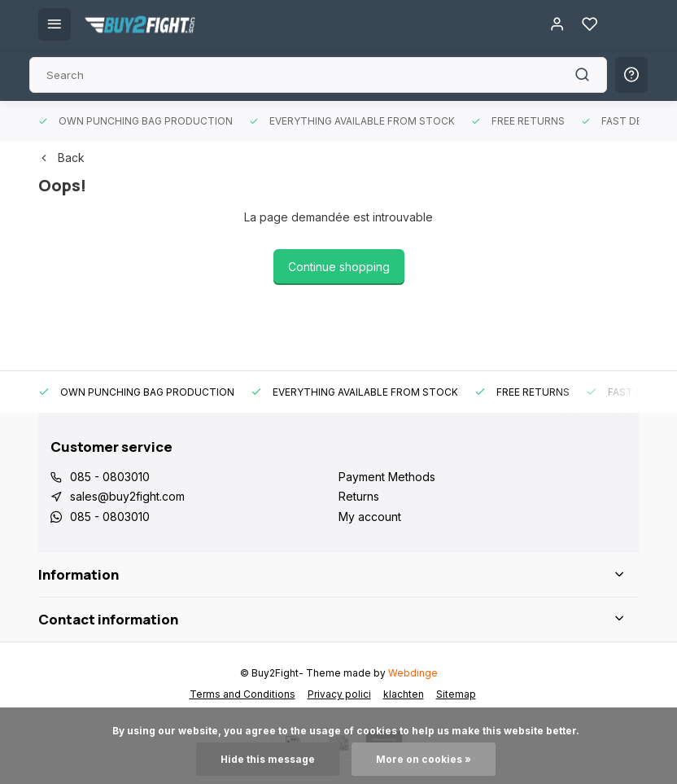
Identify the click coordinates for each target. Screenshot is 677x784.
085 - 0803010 (110, 477)
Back (61, 158)
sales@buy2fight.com (127, 496)
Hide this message (268, 759)
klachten (404, 694)
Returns (359, 496)
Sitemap (456, 694)
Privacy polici (339, 694)
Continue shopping (339, 267)
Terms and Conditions (242, 694)
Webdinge (413, 673)
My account (370, 517)
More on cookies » (424, 759)
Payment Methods (387, 477)
